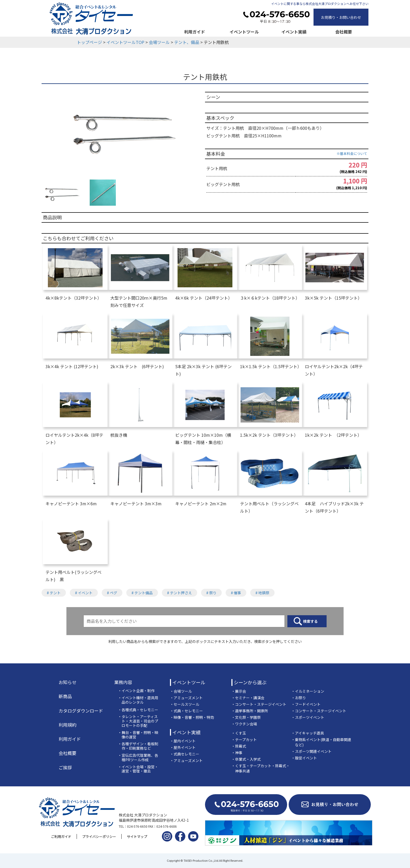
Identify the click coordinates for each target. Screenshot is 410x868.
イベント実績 (294, 32)
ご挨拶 (65, 768)
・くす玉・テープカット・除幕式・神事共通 (261, 768)
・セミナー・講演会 (248, 698)
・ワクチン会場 (244, 724)
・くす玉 (239, 733)
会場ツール (159, 42)
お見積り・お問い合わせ (341, 17)
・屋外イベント (183, 747)
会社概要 (344, 32)
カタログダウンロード (81, 711)
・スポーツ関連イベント (311, 751)
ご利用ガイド (61, 836)
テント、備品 (187, 42)
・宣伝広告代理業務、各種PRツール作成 (138, 758)
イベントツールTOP (125, 42)
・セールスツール (185, 704)
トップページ (89, 42)
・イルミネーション (308, 691)
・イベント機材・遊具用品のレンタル (138, 700)
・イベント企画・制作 (136, 691)
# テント (54, 593)
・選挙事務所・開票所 (250, 711)
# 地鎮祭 (262, 593)
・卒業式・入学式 (246, 759)
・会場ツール (181, 691)
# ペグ (112, 593)
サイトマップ (137, 836)
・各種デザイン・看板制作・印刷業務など (138, 746)
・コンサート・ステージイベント (259, 704)
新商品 (65, 696)
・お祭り (299, 698)
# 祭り (211, 593)
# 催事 (236, 593)
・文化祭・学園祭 (246, 717)
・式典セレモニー (185, 754)
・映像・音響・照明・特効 (192, 717)
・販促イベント (304, 758)
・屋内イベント (183, 741)
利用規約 (67, 725)
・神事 (237, 753)
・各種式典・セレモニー (138, 710)
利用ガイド (195, 32)
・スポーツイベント (308, 717)
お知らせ (67, 682)
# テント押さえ (180, 593)
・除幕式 (239, 746)
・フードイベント (306, 704)
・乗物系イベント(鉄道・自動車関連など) (321, 742)
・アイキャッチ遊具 (308, 733)
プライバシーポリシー (99, 836)
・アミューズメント (186, 698)
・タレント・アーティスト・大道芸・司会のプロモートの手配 (138, 721)
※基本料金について (352, 153)
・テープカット (244, 740)
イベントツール (244, 32)
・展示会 (239, 691)
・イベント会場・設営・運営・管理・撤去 (138, 769)
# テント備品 (142, 593)
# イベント (84, 593)
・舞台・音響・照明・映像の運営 (138, 735)
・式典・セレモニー (186, 711)
